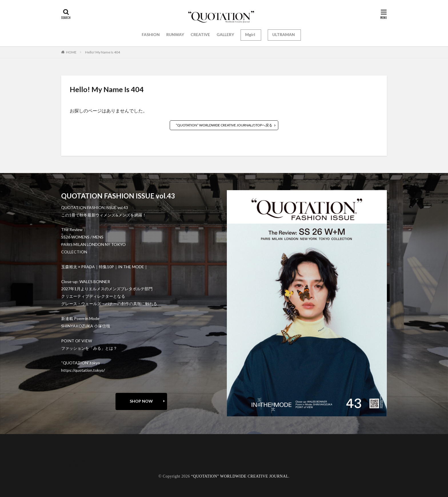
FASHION (151, 34)
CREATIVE (200, 34)
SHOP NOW (141, 401)
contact (74, 457)
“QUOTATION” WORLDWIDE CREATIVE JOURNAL (240, 476)
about (72, 453)
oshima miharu (80, 461)
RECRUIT (76, 465)
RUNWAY (175, 34)
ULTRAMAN (284, 34)
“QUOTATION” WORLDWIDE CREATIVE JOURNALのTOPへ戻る (224, 125)
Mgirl (250, 34)
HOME (71, 52)
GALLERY (225, 34)
